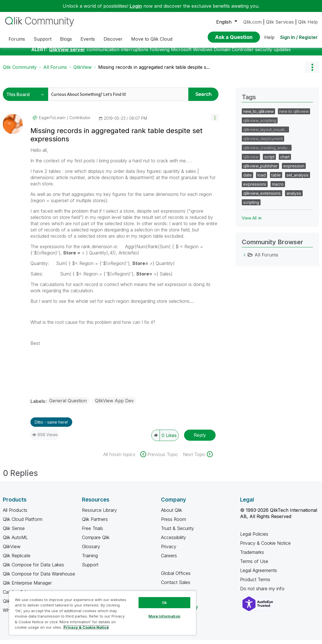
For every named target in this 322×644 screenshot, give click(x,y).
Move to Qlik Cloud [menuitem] (152, 39)
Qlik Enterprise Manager (27, 587)
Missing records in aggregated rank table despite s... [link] (154, 71)
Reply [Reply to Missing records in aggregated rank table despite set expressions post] (200, 439)
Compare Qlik (96, 542)
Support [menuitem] (43, 39)
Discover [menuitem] (113, 39)
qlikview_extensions (262, 197)
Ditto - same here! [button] (51, 426)
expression (294, 170)
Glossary (91, 551)
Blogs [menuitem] (66, 39)
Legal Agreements (259, 575)
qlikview (251, 161)
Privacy (169, 551)
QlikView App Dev (114, 405)
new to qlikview (294, 116)
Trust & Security (177, 533)
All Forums (55, 71)
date (247, 179)
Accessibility (174, 542)
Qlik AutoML (15, 542)
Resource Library (99, 514)
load (262, 179)
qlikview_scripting (260, 125)
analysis (294, 197)
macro (278, 188)
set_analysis (298, 179)
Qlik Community (20, 71)
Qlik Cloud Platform (23, 523)
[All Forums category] (245, 259)
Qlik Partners (95, 523)
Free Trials (92, 533)
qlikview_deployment (263, 143)
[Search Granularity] (27, 99)
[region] (103, 613)
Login (136, 6)
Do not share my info (263, 593)
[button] (215, 122)
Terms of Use (254, 566)
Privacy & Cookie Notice (265, 547)
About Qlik (172, 514)
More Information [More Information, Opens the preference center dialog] (164, 616)
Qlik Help (308, 22)
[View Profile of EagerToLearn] (52, 122)
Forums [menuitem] (17, 39)
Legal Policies (254, 538)
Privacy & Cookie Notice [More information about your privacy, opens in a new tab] (86, 627)
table (276, 179)
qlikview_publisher (260, 170)
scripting (251, 207)
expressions (255, 188)
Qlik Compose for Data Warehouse (39, 578)
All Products (15, 514)
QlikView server (67, 54)
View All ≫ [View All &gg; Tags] (252, 222)
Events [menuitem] (88, 39)
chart (285, 161)
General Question (68, 405)
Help (269, 37)
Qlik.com (252, 22)
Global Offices (176, 577)
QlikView (82, 71)
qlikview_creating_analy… (267, 152)
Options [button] (312, 71)
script (269, 161)
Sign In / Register (299, 37)
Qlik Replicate (17, 560)
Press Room (174, 523)
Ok (164, 602)
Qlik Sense (14, 533)
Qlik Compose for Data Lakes (33, 569)
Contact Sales (176, 587)
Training (90, 560)
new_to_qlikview (258, 116)
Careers (169, 560)
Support (90, 569)
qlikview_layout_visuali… (265, 134)
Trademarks (252, 556)
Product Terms (255, 584)
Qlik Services (280, 22)
